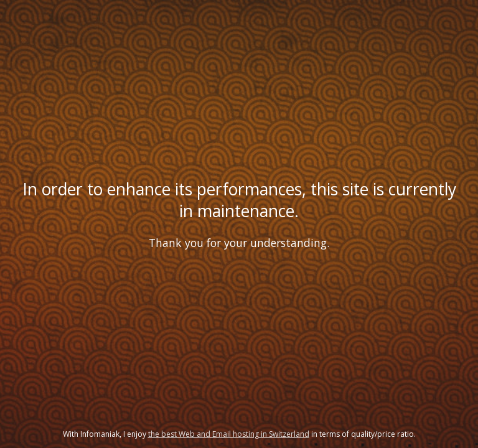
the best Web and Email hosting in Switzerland (229, 434)
